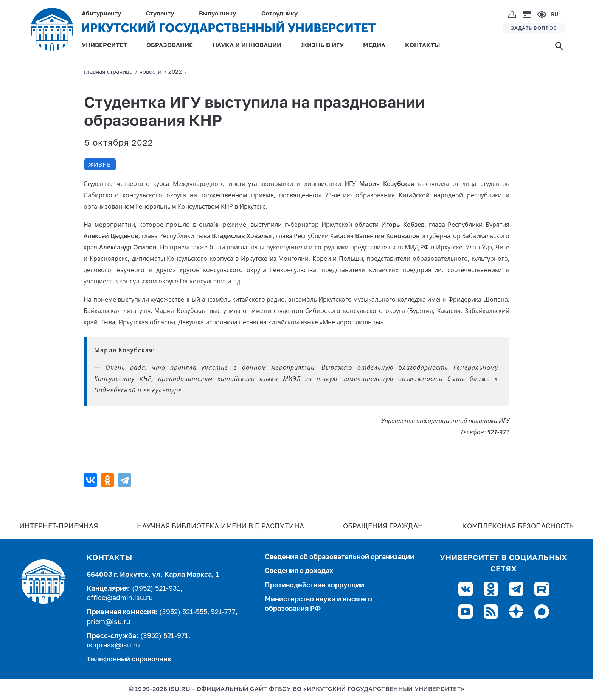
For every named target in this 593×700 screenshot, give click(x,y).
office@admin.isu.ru (120, 598)
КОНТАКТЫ (423, 46)
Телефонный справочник (129, 660)
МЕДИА (374, 46)
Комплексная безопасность (518, 527)
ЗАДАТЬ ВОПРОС (534, 28)
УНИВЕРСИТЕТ (104, 46)
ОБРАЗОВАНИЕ (170, 46)
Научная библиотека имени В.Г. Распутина (220, 527)
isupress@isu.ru (113, 646)
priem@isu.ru (109, 622)
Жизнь (100, 164)
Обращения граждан (383, 527)
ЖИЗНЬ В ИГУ (322, 46)
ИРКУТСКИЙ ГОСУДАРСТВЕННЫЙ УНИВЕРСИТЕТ (228, 28)
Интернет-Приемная (59, 527)
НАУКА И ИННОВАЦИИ (247, 46)
